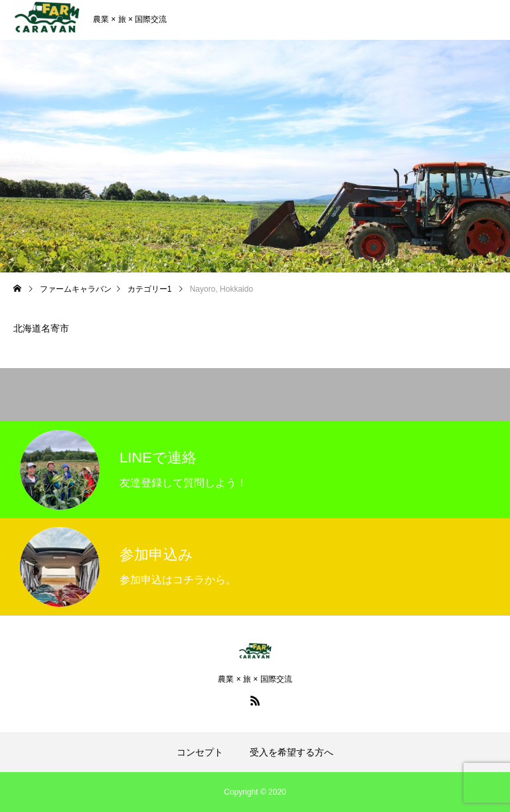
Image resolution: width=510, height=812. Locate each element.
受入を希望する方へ (292, 752)
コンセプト (200, 752)
